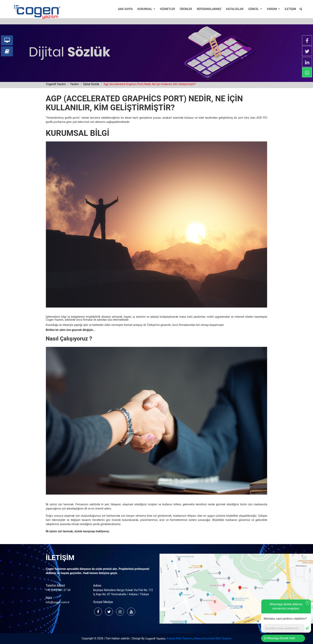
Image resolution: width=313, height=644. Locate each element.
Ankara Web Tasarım (179, 638)
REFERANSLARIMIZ (209, 9)
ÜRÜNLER (186, 9)
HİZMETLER (167, 9)
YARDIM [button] (272, 9)
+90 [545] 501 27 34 (58, 590)
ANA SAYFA (125, 9)
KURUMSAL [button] (145, 9)
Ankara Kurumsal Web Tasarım (212, 638)
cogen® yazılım (56, 84)
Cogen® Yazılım (155, 639)
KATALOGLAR (235, 9)
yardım (74, 84)
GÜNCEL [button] (254, 9)
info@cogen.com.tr (58, 602)
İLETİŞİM (290, 9)
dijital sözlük (91, 84)
